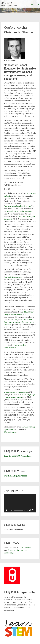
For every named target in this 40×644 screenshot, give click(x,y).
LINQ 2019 (6, 3)
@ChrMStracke (10, 432)
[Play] (7, 510)
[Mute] (30, 510)
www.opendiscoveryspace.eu (16, 392)
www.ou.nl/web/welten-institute (18, 206)
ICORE (15, 320)
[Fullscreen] (33, 510)
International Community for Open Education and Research (19, 322)
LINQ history (25, 548)
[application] (20, 503)
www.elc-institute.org (13, 277)
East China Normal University (20, 211)
